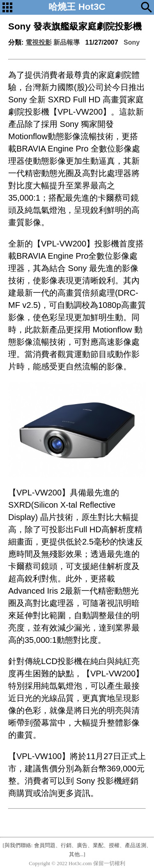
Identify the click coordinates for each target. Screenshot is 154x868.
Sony (132, 42)
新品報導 (67, 42)
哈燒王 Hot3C (77, 7)
